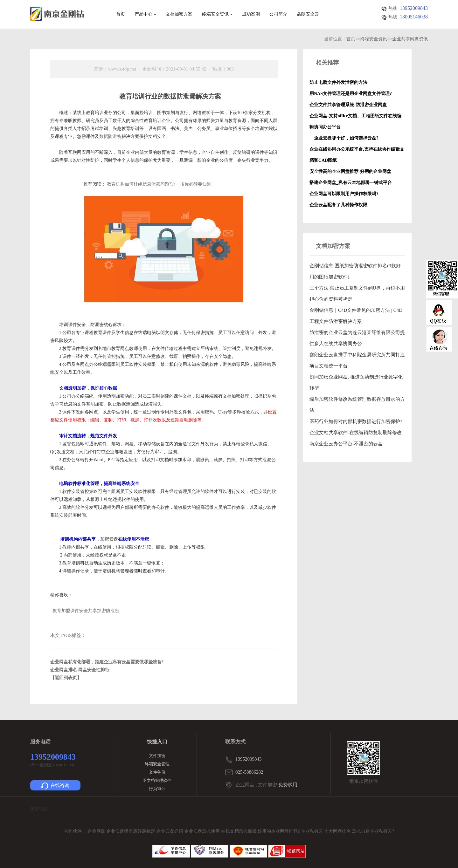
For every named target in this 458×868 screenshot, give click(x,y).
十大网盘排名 (337, 831)
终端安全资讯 (217, 14)
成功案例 (251, 14)
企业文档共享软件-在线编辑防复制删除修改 (356, 433)
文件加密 (157, 756)
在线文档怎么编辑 (239, 831)
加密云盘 (109, 539)
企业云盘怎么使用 (203, 831)
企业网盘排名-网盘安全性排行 (80, 670)
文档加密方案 (179, 14)
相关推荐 (327, 63)
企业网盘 (245, 785)
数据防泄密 (110, 137)
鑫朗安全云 (308, 14)
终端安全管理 (157, 764)
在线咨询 (55, 786)
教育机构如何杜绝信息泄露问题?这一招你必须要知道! (160, 184)
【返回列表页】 (66, 678)
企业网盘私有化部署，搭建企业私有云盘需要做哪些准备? (107, 662)
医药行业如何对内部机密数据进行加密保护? (356, 421)
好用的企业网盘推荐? (279, 831)
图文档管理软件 (157, 780)
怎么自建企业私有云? (373, 831)
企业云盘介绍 (170, 831)
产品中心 (145, 14)
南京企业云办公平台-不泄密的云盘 (346, 444)
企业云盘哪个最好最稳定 (131, 831)
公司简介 (278, 14)
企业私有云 (313, 831)
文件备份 (157, 772)
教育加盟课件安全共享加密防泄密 (86, 611)
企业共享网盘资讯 (410, 39)
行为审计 (157, 789)
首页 (121, 14)
